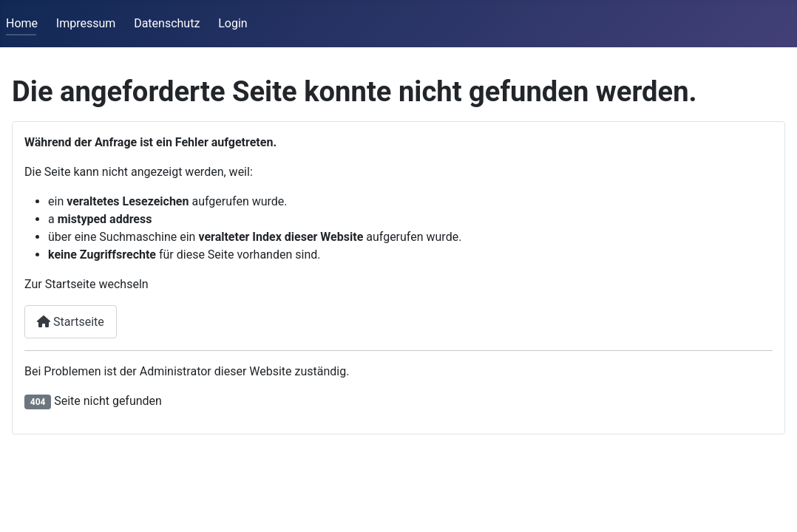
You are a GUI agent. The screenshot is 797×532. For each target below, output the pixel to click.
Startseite (71, 322)
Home (22, 23)
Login (233, 23)
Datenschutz (167, 23)
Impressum (86, 23)
